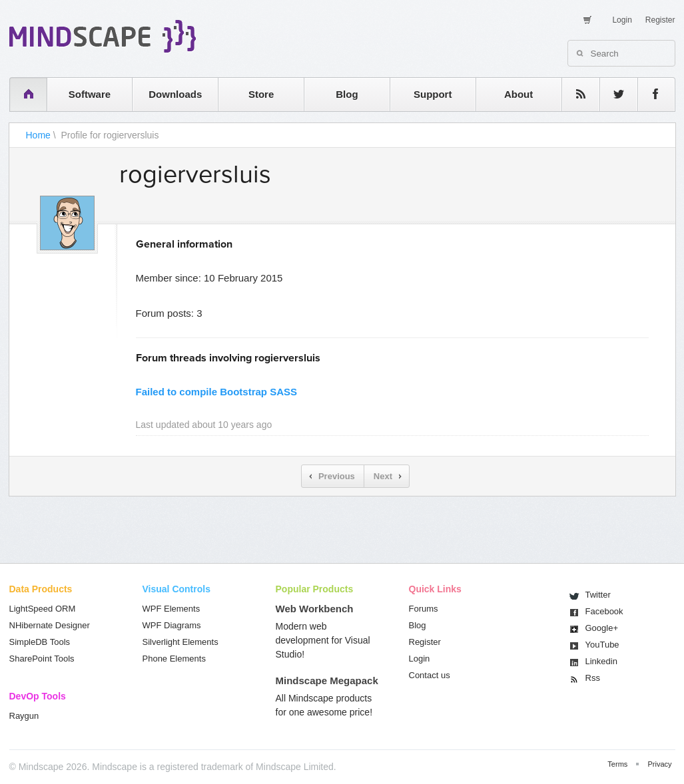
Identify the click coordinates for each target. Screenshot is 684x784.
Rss (593, 678)
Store (261, 94)
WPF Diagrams (172, 625)
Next (383, 476)
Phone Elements (174, 659)
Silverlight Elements (180, 642)
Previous (337, 476)
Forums (424, 609)
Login (622, 20)
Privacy (659, 764)
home (22, 94)
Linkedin (601, 661)
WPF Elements (171, 609)
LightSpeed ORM (43, 609)
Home (38, 135)
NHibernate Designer (50, 625)
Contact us (430, 675)
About (518, 94)
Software (90, 94)
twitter (612, 94)
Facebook (604, 611)
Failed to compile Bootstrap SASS (217, 392)
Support (433, 94)
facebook (650, 94)
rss (574, 94)
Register (660, 20)
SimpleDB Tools (40, 642)
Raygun (24, 716)
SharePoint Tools (42, 659)
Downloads (175, 94)
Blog (347, 94)
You (602, 645)
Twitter (598, 595)
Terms (617, 764)
